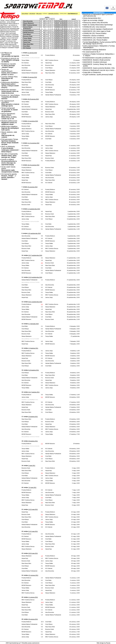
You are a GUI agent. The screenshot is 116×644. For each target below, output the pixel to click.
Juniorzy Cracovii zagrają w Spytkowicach (98, 29)
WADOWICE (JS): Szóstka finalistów (96, 38)
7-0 (42, 549)
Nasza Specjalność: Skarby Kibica (9, 116)
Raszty (108, 643)
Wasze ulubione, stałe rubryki (9, 135)
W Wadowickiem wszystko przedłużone (97, 58)
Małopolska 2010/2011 (54, 13)
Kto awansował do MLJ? (92, 52)
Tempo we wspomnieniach (9, 72)
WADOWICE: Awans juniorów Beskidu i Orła (99, 68)
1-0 (42, 556)
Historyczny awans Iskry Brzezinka (95, 23)
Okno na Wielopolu (10, 149)
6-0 (42, 456)
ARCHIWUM (32, 13)
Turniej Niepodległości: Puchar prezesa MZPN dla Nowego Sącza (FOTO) (99, 43)
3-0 (42, 73)
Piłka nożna (39, 13)
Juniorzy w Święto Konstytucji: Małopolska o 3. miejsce (99, 55)
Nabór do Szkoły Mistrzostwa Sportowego (98, 25)
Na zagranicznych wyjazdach (10, 103)
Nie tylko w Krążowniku (10, 156)
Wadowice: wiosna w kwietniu (94, 36)
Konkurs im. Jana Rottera (10, 97)
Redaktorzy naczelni (9, 66)
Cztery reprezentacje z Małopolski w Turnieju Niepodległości (99, 47)
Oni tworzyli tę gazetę (9, 177)
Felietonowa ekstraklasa (10, 85)
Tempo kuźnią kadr (9, 110)
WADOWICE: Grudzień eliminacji (95, 62)
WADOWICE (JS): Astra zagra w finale (97, 31)
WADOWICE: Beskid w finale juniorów (97, 60)
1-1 (42, 444)
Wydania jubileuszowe (9, 123)
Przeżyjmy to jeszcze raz (10, 60)
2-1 (42, 304)
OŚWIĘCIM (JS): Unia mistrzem (94, 27)
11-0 (42, 602)
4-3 (42, 593)
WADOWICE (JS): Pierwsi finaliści (95, 40)
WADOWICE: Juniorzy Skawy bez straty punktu (97, 65)
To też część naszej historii (10, 169)
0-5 (42, 498)
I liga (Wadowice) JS (73, 13)
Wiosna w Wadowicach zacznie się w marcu (99, 70)
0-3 (42, 397)
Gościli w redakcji (9, 162)
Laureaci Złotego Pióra (9, 78)
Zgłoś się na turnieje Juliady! (93, 20)
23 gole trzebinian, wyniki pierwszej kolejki (98, 75)
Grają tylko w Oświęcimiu (92, 72)
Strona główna (25, 13)
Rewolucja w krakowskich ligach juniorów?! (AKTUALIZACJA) (98, 15)
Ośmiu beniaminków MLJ (92, 18)
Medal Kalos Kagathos (10, 128)
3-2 (42, 473)
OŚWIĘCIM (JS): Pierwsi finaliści (95, 33)
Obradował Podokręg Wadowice (94, 50)
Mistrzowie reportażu (10, 91)
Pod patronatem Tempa (10, 142)
